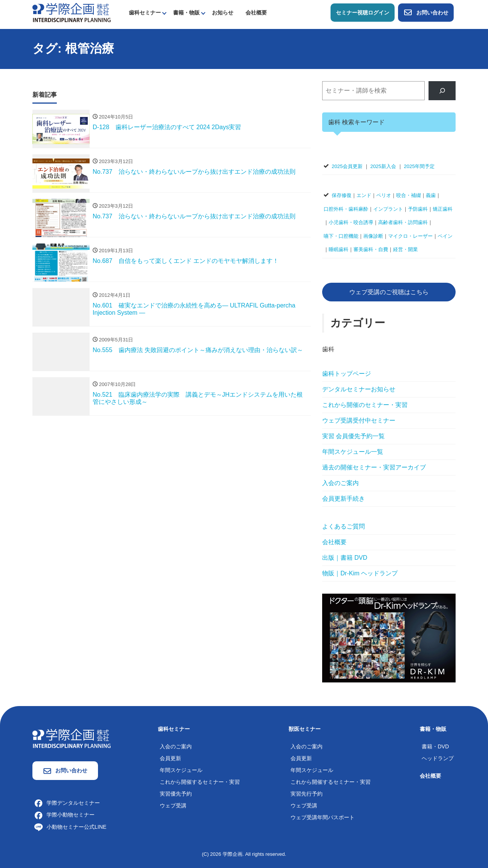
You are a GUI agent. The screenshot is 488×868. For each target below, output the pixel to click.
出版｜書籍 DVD (345, 558)
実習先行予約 (307, 794)
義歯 (431, 195)
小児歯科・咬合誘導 (351, 222)
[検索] (442, 90)
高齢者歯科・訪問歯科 (403, 222)
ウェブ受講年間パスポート (323, 817)
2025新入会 (383, 166)
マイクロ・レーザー (410, 236)
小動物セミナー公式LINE (70, 827)
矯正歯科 (443, 209)
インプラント (388, 209)
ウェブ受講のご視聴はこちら (389, 292)
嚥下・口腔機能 (341, 236)
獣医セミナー (305, 729)
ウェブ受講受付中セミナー (359, 420)
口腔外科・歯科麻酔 (346, 209)
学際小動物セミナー (64, 815)
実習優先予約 (176, 794)
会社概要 (256, 13)
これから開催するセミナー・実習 (200, 782)
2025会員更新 (347, 166)
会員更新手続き (344, 499)
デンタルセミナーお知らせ (359, 389)
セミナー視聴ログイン (363, 13)
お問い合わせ (426, 13)
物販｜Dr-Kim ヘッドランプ (360, 573)
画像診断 (373, 236)
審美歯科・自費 (371, 249)
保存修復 (342, 195)
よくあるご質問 (344, 526)
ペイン (445, 236)
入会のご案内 (340, 483)
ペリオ (384, 195)
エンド (364, 195)
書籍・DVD (435, 746)
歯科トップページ (347, 374)
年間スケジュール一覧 (353, 452)
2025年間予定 (419, 166)
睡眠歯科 (339, 249)
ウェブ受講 (173, 806)
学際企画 (233, 854)
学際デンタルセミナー (67, 803)
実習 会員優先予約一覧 (353, 436)
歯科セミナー (145, 13)
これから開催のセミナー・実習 (365, 405)
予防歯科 (418, 209)
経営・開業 (405, 249)
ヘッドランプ (438, 758)
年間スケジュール (181, 770)
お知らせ (223, 13)
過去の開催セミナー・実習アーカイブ (374, 467)
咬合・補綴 (409, 195)
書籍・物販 (186, 13)
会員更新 (170, 758)
